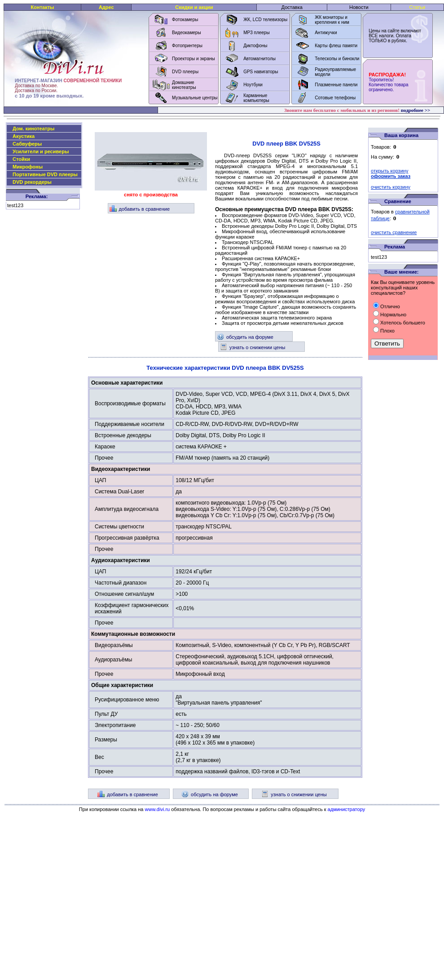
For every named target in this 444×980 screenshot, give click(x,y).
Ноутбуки (253, 85)
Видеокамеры (187, 33)
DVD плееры (185, 72)
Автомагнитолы (259, 59)
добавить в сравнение (140, 209)
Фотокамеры (185, 20)
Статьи (418, 7)
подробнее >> (416, 110)
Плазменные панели (336, 85)
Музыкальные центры (195, 98)
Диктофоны (255, 46)
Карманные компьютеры (256, 98)
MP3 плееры (256, 33)
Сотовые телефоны (335, 98)
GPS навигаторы (261, 72)
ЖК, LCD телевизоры (265, 20)
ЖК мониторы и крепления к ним (332, 20)
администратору (347, 809)
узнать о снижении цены (253, 347)
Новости (359, 7)
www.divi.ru (158, 809)
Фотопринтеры (187, 46)
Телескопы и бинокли (337, 59)
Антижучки (326, 33)
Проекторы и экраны (193, 59)
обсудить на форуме (245, 337)
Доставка (292, 7)
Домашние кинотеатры (184, 85)
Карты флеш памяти (336, 46)
